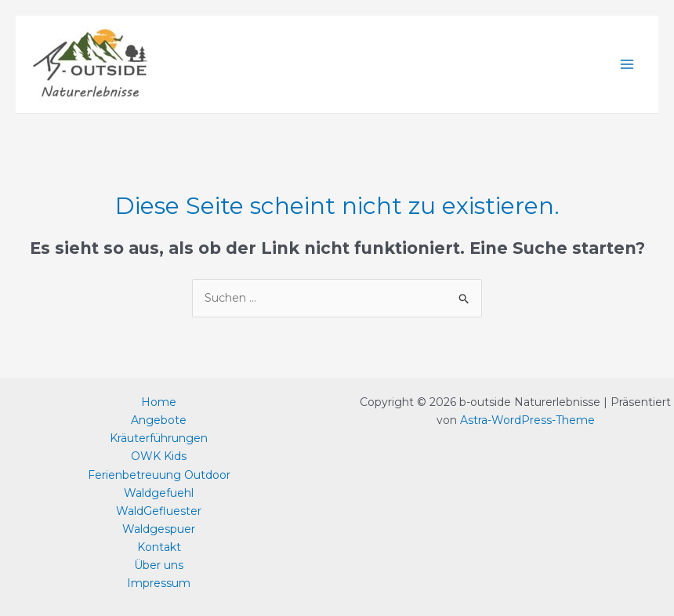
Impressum (159, 583)
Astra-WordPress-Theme (527, 420)
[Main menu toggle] (627, 65)
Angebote (159, 420)
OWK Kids (159, 456)
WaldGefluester (159, 511)
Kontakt (159, 547)
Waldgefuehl (159, 493)
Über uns (159, 565)
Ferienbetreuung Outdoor (159, 475)
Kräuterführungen (159, 438)
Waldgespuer (159, 529)
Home (159, 402)
